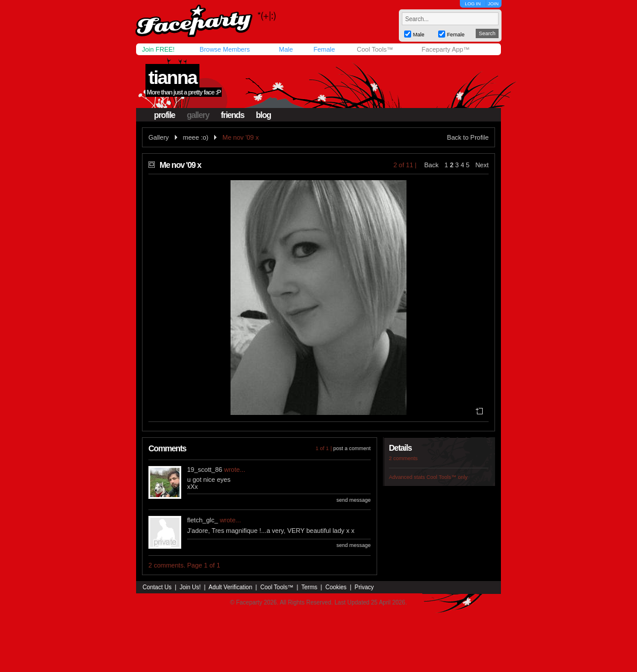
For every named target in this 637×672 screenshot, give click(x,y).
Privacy (365, 587)
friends (233, 115)
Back (431, 165)
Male (286, 49)
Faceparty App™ (446, 49)
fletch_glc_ (203, 520)
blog (263, 115)
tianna (172, 77)
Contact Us (157, 587)
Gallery (159, 137)
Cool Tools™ (375, 49)
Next (482, 165)
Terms (309, 587)
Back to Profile (468, 137)
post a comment (352, 448)
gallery (198, 115)
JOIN (493, 4)
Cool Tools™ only (447, 477)
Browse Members (225, 49)
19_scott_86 (205, 470)
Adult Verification (230, 587)
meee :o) (196, 137)
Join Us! (190, 587)
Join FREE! (158, 49)
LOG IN (472, 4)
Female (324, 49)
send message (353, 500)
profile (165, 115)
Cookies (336, 587)
